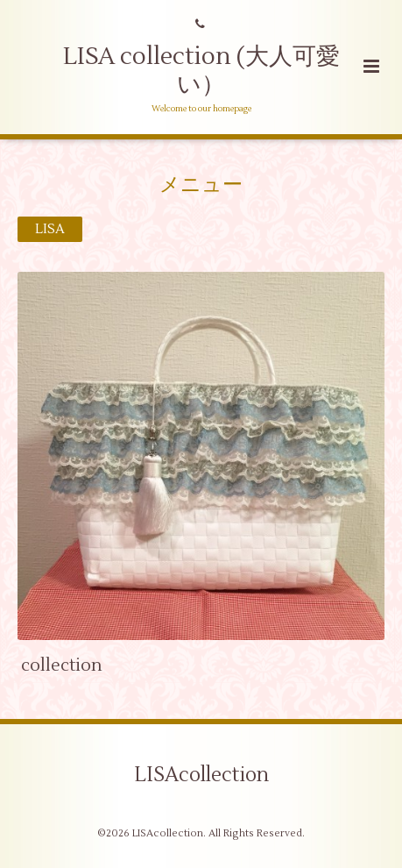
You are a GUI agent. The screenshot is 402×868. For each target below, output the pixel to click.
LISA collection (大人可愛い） (201, 71)
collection (62, 664)
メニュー (201, 184)
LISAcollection (201, 775)
